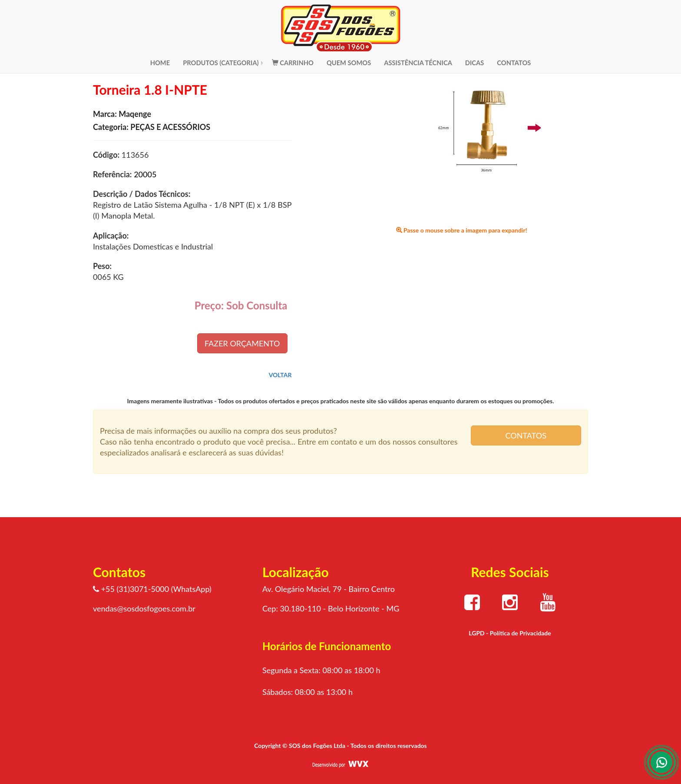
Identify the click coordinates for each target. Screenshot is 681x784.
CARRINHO (293, 63)
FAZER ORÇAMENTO (242, 343)
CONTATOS (514, 63)
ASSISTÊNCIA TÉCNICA (418, 63)
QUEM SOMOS (349, 63)
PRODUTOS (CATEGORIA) (221, 63)
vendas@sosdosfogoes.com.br (144, 608)
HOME (160, 63)
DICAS (475, 63)
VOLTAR (280, 375)
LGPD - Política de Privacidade (510, 633)
